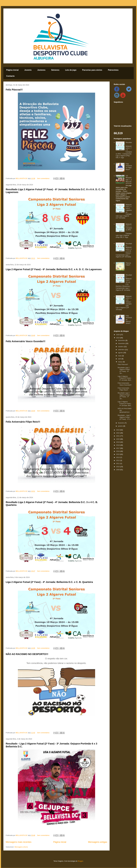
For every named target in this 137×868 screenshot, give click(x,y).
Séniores (55, 70)
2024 (118, 338)
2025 (118, 335)
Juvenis (28, 70)
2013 (118, 457)
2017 (118, 448)
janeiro (121, 426)
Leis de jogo (71, 70)
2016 (118, 451)
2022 (118, 433)
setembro (122, 350)
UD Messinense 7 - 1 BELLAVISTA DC (129, 180)
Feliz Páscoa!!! (14, 90)
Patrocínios (113, 70)
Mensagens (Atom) (21, 847)
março (120, 362)
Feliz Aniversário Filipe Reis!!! (23, 422)
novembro (122, 343)
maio (120, 356)
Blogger (80, 861)
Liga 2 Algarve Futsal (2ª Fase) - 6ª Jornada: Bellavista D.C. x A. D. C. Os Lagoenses (54, 269)
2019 (118, 442)
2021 (118, 436)
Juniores (41, 70)
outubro (121, 347)
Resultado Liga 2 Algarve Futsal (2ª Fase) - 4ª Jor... (124, 396)
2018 (118, 445)
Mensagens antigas (98, 842)
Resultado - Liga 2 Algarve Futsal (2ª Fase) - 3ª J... (125, 417)
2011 (118, 463)
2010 (118, 467)
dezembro (122, 340)
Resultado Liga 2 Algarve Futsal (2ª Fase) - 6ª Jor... (124, 370)
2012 (118, 460)
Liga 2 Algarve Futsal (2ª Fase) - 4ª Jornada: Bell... (125, 404)
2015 (118, 454)
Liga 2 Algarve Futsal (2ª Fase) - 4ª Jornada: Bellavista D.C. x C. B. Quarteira (49, 582)
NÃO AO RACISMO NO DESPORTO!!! (27, 654)
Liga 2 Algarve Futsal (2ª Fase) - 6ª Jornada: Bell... (125, 378)
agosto (121, 353)
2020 (118, 439)
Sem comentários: (44, 178)
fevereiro (121, 423)
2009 (118, 470)
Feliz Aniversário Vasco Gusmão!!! (26, 341)
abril (120, 359)
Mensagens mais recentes (19, 842)
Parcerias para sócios (92, 70)
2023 (118, 430)
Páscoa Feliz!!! (128, 264)
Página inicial (12, 70)
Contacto (10, 76)
